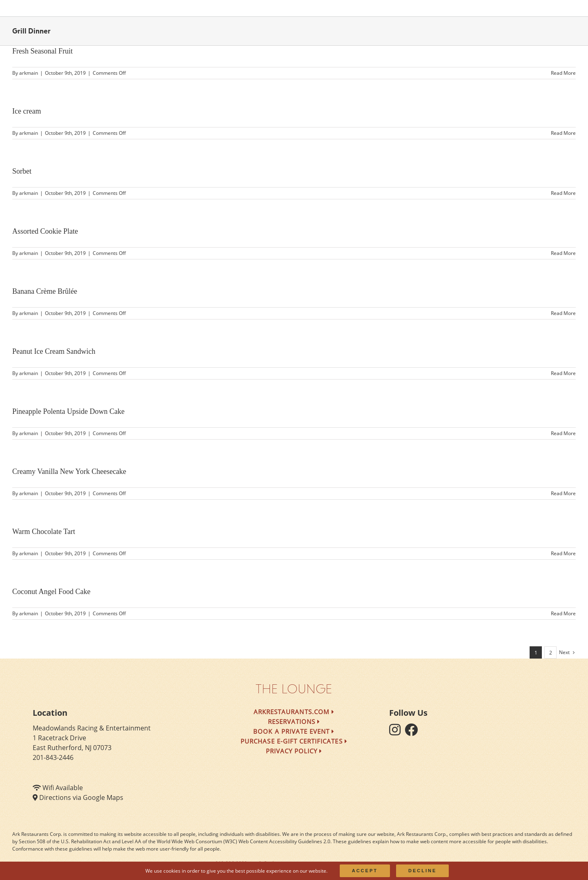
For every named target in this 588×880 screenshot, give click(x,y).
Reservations (294, 721)
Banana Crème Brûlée (45, 291)
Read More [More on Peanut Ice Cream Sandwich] (563, 373)
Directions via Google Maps (81, 797)
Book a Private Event (294, 731)
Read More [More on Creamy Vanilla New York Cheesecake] (563, 493)
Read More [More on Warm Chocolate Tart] (563, 553)
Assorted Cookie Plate (45, 231)
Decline (422, 871)
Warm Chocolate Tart (44, 532)
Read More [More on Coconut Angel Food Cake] (563, 613)
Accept (365, 871)
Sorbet (22, 171)
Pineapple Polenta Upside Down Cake (68, 411)
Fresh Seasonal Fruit (42, 51)
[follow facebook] (413, 732)
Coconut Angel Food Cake (51, 592)
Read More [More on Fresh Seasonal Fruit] (563, 73)
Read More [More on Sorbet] (563, 193)
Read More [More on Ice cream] (563, 133)
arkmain (29, 73)
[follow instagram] (397, 732)
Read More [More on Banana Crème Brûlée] (563, 313)
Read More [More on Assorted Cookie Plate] (563, 253)
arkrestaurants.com (294, 712)
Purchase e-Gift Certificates (294, 741)
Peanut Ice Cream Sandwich (54, 351)
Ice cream (27, 111)
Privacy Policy (294, 751)
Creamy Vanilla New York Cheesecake (69, 471)
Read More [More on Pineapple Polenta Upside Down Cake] (563, 433)
